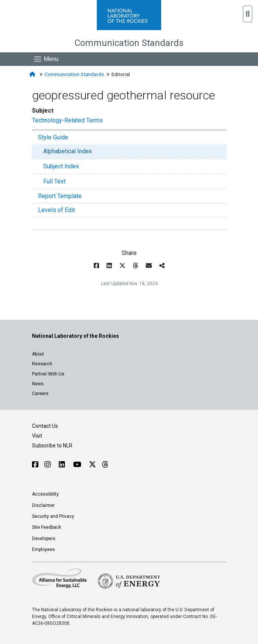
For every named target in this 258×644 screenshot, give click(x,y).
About (38, 354)
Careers (40, 394)
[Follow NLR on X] (92, 465)
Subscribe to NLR (52, 446)
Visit (37, 436)
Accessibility (45, 494)
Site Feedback (47, 527)
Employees (44, 549)
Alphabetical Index (68, 151)
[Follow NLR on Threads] (105, 465)
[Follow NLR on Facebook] (35, 465)
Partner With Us (48, 374)
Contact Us (45, 426)
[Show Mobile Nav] (46, 59)
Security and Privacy (53, 516)
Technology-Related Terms (67, 120)
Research (42, 364)
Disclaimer (43, 505)
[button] (248, 14)
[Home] (33, 74)
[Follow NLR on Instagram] (49, 465)
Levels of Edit (56, 210)
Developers (44, 539)
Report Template (60, 196)
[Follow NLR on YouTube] (78, 465)
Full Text (54, 181)
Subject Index (61, 166)
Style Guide (53, 137)
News (38, 384)
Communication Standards (129, 43)
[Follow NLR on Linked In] (63, 465)
